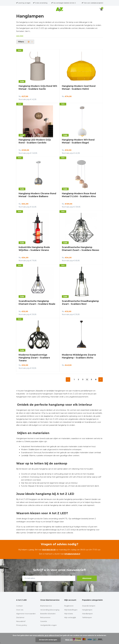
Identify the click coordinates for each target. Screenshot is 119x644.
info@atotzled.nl (72, 554)
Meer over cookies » (74, 640)
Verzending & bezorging (50, 610)
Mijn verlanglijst (70, 617)
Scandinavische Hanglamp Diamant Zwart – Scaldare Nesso (80, 249)
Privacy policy (22, 625)
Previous (68, 380)
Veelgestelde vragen (48, 625)
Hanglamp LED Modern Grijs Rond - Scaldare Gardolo (35, 141)
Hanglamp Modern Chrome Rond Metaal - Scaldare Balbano (37, 195)
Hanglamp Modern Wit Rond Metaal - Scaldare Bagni (78, 141)
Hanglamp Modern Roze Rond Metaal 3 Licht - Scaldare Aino (79, 195)
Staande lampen (89, 606)
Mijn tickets (69, 614)
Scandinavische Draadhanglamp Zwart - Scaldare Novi (80, 303)
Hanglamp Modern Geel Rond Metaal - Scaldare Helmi (79, 88)
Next (101, 380)
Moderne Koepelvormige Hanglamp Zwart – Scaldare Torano (34, 358)
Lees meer (20, 36)
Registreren (69, 606)
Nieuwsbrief (21, 621)
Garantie (44, 621)
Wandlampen (87, 614)
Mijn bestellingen (71, 610)
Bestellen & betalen (48, 614)
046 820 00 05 (49, 550)
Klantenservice (46, 606)
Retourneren (45, 617)
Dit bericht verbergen (48, 640)
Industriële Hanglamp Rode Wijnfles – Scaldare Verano (34, 249)
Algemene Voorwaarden (26, 614)
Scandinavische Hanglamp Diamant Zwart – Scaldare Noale (37, 303)
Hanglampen (87, 610)
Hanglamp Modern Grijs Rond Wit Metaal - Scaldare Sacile (38, 88)
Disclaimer (20, 617)
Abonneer (87, 578)
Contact (19, 606)
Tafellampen (87, 617)
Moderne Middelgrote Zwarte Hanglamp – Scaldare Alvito (79, 356)
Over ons (20, 610)
